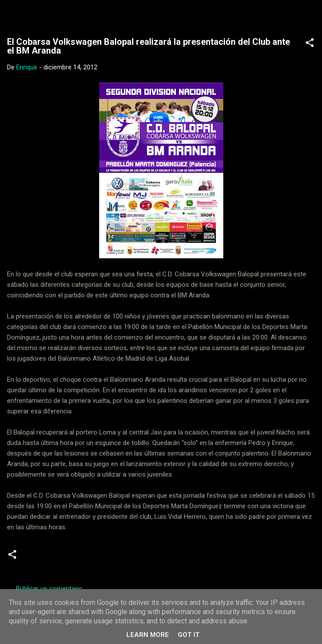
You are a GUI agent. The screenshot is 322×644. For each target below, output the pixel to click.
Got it (189, 635)
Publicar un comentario (49, 589)
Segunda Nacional (202, 558)
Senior (248, 558)
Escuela (75, 558)
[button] (310, 44)
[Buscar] (310, 18)
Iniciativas (112, 558)
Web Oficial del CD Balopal (91, 15)
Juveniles (151, 558)
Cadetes (41, 558)
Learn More (148, 635)
